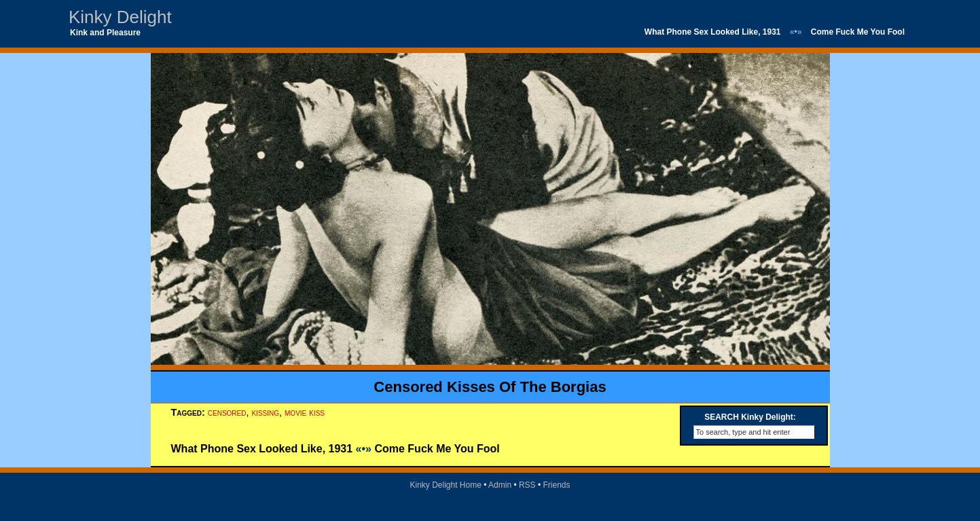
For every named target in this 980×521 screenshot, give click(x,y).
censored (227, 412)
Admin (500, 485)
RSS (527, 485)
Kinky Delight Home (445, 485)
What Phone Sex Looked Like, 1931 (713, 32)
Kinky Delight (120, 17)
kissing (265, 412)
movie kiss (305, 412)
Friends (557, 485)
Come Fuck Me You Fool (858, 32)
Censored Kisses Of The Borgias (490, 387)
